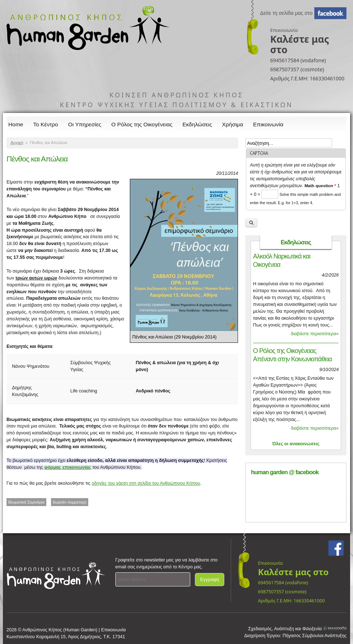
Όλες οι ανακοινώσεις (296, 444)
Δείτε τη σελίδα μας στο (286, 13)
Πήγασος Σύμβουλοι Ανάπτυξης (314, 636)
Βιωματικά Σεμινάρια (26, 502)
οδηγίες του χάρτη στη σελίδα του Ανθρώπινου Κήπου (146, 483)
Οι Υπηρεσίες (85, 124)
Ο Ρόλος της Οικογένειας (142, 124)
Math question (320, 186)
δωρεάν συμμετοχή (70, 502)
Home (16, 124)
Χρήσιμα (233, 124)
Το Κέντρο (46, 124)
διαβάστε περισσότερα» (315, 334)
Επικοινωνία (268, 124)
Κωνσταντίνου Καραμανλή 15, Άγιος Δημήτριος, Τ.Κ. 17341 (66, 637)
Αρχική (17, 143)
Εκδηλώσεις (197, 124)
